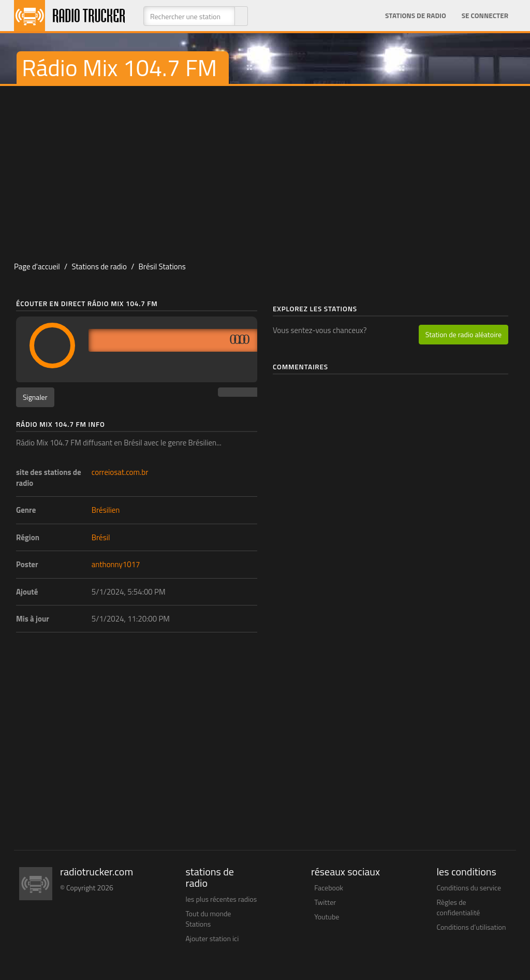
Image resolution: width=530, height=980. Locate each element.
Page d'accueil (37, 266)
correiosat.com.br (120, 472)
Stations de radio (416, 16)
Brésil (101, 537)
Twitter (325, 902)
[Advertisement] (265, 169)
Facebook (329, 888)
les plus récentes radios (222, 899)
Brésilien (106, 510)
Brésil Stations (162, 266)
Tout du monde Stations (209, 919)
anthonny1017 (116, 564)
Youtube (327, 917)
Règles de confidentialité (459, 907)
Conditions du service (469, 888)
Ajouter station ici (212, 938)
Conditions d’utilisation (472, 927)
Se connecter (485, 16)
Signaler (35, 397)
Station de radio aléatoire (463, 334)
